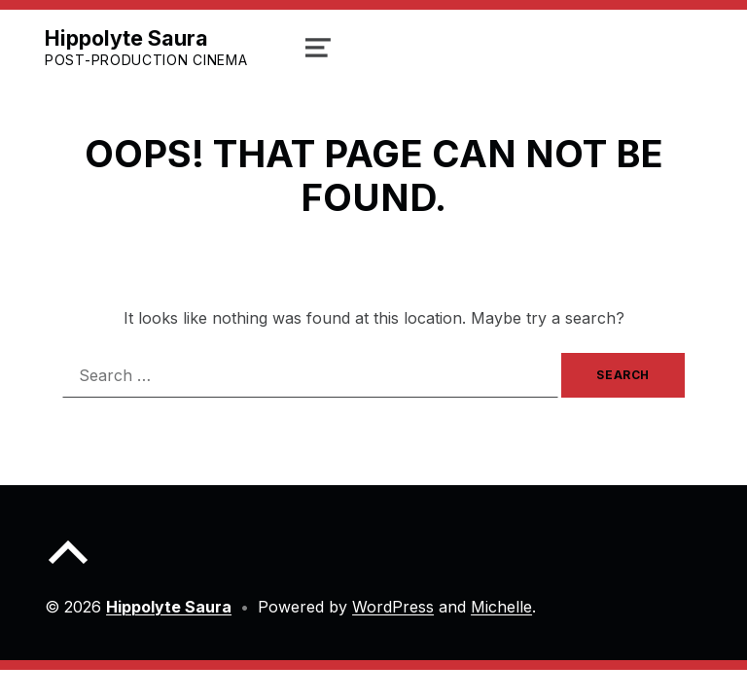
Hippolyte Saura (126, 38)
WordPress (393, 607)
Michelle (501, 607)
